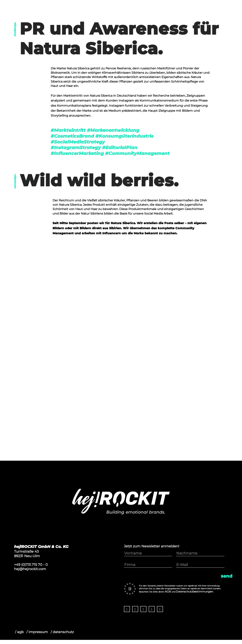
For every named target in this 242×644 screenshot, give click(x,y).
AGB (168, 592)
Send (227, 576)
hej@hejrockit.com (30, 569)
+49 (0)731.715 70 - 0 (31, 565)
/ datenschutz (62, 632)
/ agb (19, 632)
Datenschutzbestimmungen (195, 592)
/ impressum (37, 632)
